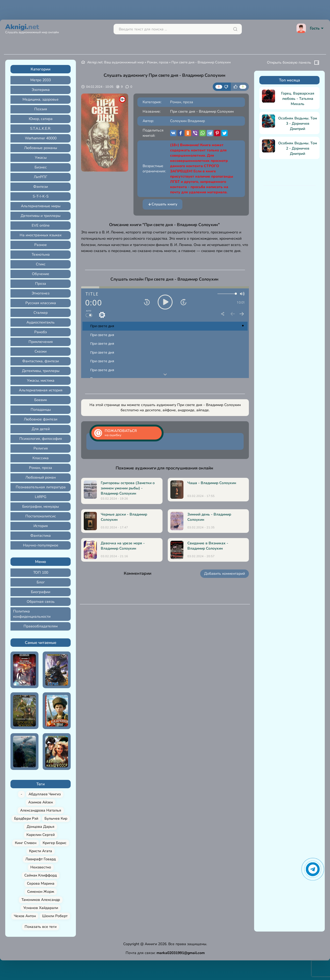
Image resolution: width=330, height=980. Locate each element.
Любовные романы (41, 148)
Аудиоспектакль (41, 322)
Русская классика (41, 303)
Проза (41, 284)
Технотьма (41, 254)
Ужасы (41, 158)
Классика (41, 458)
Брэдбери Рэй (26, 819)
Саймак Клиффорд (41, 875)
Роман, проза (41, 468)
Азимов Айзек (41, 802)
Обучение (41, 274)
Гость (311, 28)
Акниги (151, 944)
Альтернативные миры (41, 206)
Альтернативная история (41, 390)
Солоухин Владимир (188, 121)
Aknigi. (32, 28)
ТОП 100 (41, 573)
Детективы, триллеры (41, 371)
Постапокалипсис (41, 516)
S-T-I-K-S (41, 196)
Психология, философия (41, 439)
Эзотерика (41, 90)
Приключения (41, 342)
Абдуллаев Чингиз (45, 794)
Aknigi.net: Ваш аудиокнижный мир (116, 62)
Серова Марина (41, 883)
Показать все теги (41, 927)
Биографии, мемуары (41, 507)
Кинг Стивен (26, 843)
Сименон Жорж (41, 892)
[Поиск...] (178, 29)
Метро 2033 (41, 80)
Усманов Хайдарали (41, 908)
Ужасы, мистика (41, 380)
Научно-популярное (41, 545)
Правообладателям (41, 626)
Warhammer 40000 (41, 138)
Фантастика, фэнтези (41, 361)
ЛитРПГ (41, 177)
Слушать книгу (163, 204)
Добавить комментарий (225, 574)
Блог (41, 582)
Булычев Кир (56, 819)
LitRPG (41, 497)
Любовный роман (41, 477)
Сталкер (41, 313)
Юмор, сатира (41, 119)
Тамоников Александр (41, 900)
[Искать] (235, 29)
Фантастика (41, 536)
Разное (41, 245)
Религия (41, 448)
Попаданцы (41, 410)
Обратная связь (41, 602)
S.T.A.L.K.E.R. (41, 128)
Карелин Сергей (41, 835)
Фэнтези (41, 187)
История (41, 526)
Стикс (41, 264)
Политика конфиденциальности (32, 614)
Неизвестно (41, 867)
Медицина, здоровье (41, 99)
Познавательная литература (41, 487)
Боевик (41, 400)
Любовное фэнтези (41, 419)
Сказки (41, 351)
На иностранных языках (41, 235)
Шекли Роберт (55, 916)
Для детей (41, 429)
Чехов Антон (25, 916)
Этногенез (41, 293)
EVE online (41, 225)
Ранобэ (41, 332)
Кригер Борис (55, 843)
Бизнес (41, 167)
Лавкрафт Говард (41, 859)
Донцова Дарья (41, 827)
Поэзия (41, 109)
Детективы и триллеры (41, 216)
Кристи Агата (41, 851)
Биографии (41, 592)
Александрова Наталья (41, 810)
